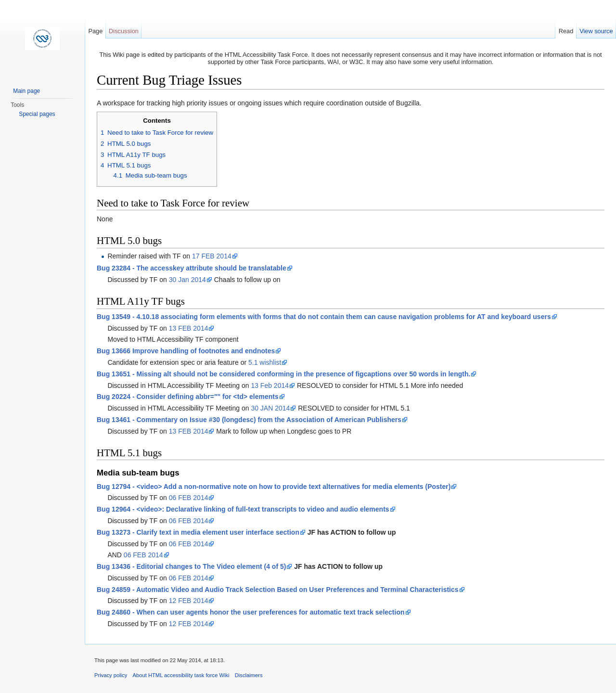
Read (566, 31)
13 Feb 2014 (270, 385)
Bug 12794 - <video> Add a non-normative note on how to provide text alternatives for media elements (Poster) (274, 487)
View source (596, 31)
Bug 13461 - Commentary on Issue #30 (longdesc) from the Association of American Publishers (249, 420)
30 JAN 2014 (270, 408)
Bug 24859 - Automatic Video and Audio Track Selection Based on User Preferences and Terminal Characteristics (278, 590)
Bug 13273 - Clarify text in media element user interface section (198, 532)
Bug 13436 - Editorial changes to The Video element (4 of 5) (191, 566)
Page (95, 31)
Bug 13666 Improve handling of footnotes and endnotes (186, 351)
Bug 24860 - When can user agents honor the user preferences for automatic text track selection (251, 612)
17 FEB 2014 (212, 256)
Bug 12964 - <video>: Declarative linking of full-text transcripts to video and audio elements (243, 509)
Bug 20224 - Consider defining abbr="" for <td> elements (188, 397)
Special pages (37, 114)
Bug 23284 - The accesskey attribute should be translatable (192, 268)
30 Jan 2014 (187, 280)
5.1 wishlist (265, 362)
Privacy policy (111, 675)
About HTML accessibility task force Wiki (181, 675)
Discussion (124, 31)
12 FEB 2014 (189, 601)
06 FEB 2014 (189, 498)
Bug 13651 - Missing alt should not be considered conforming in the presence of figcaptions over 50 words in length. (283, 374)
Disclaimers (249, 675)
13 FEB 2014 (189, 328)
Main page (26, 91)
